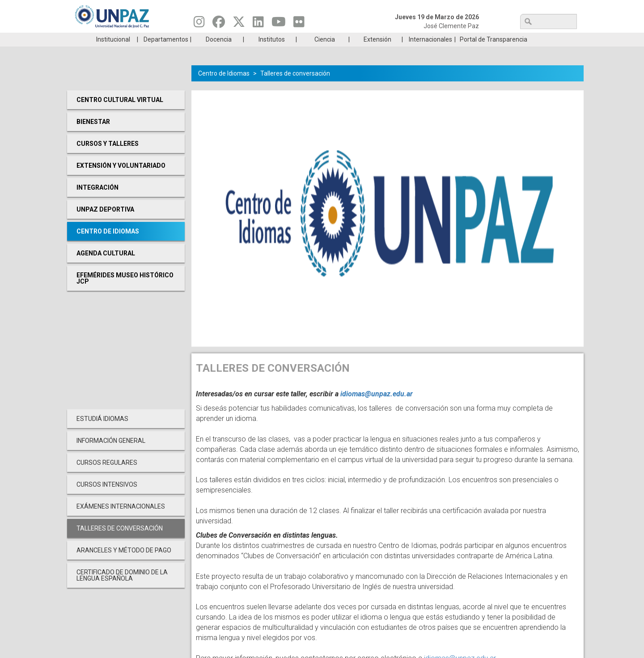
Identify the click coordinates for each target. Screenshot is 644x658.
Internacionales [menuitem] (430, 53)
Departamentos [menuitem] (166, 53)
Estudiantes (364, 39)
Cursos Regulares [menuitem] (107, 476)
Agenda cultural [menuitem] (106, 267)
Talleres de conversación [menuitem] (120, 542)
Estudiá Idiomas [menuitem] (102, 432)
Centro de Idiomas (224, 87)
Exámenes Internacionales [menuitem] (121, 520)
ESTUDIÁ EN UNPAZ (194, 39)
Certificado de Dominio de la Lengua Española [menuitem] (122, 589)
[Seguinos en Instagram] (199, 24)
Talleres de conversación (295, 87)
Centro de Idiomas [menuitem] (108, 245)
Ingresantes (279, 39)
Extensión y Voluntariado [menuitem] (121, 179)
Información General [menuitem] (111, 454)
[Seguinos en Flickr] (299, 24)
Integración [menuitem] (97, 201)
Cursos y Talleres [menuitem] (108, 157)
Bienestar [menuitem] (93, 135)
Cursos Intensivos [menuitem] (107, 498)
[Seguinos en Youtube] (279, 24)
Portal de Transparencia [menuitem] (494, 53)
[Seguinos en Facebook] (219, 24)
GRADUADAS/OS (449, 39)
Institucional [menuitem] (113, 53)
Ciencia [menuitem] (325, 53)
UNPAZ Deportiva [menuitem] (105, 223)
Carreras (109, 39)
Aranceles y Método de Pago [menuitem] (124, 564)
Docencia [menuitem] (219, 53)
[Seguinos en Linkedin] (258, 24)
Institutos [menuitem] (272, 53)
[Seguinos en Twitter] (239, 24)
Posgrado (534, 39)
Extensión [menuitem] (377, 53)
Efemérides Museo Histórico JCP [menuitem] (125, 292)
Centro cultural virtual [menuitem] (120, 113)
